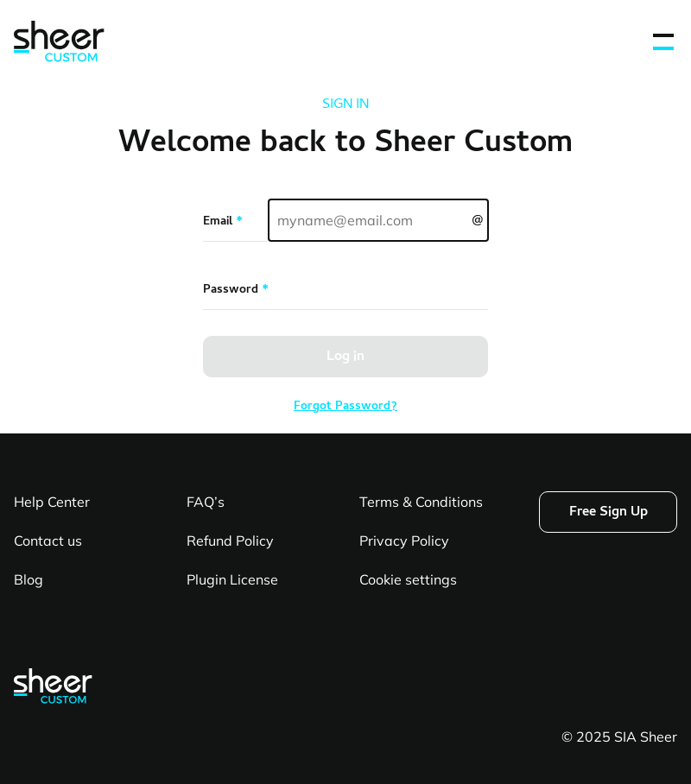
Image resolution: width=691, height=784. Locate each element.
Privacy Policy (404, 541)
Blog (29, 579)
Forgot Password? (345, 407)
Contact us (48, 541)
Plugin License (232, 579)
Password (236, 291)
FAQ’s (206, 502)
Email (223, 223)
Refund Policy (230, 541)
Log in (345, 357)
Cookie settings (408, 579)
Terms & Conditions (421, 502)
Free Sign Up (609, 513)
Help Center (52, 502)
